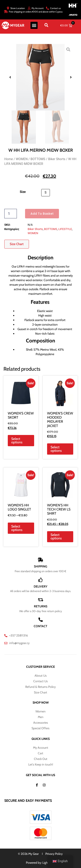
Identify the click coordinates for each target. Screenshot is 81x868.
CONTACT (40, 626)
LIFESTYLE (65, 229)
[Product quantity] (11, 214)
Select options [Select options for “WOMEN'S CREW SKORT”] (17, 440)
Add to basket (42, 214)
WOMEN (22, 159)
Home (9, 159)
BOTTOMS (38, 159)
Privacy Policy (54, 854)
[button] (34, 25)
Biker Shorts (57, 159)
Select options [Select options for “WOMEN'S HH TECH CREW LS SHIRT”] (56, 536)
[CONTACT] (41, 620)
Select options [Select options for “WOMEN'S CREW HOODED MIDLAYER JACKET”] (56, 449)
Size (23, 192)
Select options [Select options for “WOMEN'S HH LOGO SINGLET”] (17, 528)
